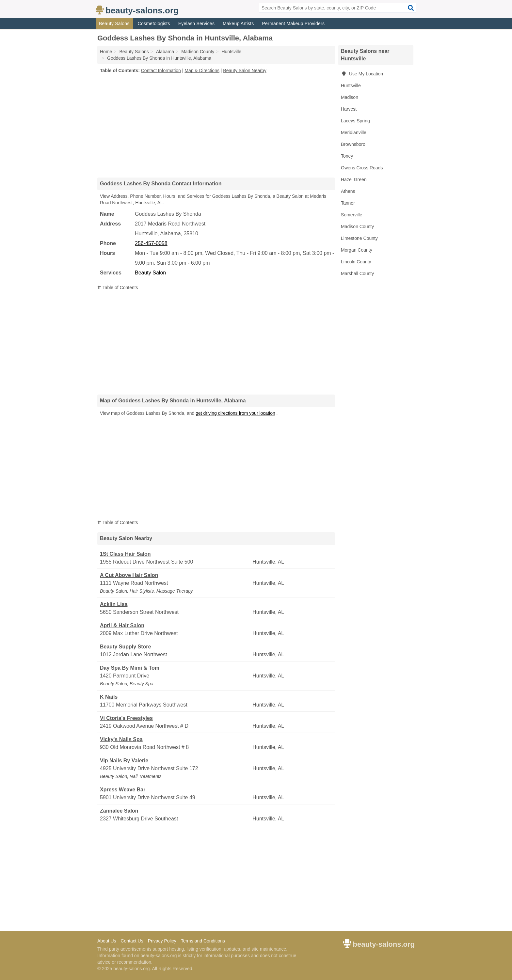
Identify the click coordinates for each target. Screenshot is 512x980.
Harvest (349, 109)
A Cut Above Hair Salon (129, 575)
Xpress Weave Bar (123, 790)
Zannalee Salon (119, 811)
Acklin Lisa (114, 604)
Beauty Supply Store (125, 647)
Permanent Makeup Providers (293, 23)
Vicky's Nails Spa (121, 739)
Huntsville (351, 86)
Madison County (357, 226)
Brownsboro (353, 144)
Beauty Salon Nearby (245, 70)
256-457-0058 (151, 243)
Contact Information (161, 70)
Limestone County (359, 238)
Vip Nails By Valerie (124, 761)
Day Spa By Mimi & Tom (130, 668)
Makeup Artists (238, 23)
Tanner (348, 203)
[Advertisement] (216, 125)
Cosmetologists (154, 23)
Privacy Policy (162, 941)
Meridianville (354, 132)
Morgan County (357, 250)
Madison (350, 97)
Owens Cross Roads (362, 168)
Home (106, 52)
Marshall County (357, 273)
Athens (348, 191)
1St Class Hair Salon (125, 554)
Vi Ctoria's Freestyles (126, 718)
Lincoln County (356, 262)
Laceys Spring (355, 121)
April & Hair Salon (122, 625)
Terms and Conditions (203, 941)
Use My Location (362, 74)
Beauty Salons (114, 23)
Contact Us (132, 941)
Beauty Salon (150, 273)
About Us (107, 941)
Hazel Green (354, 179)
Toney (347, 156)
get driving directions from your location (235, 413)
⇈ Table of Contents (118, 288)
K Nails (109, 697)
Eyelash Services (196, 23)
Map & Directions (202, 70)
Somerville (352, 215)
